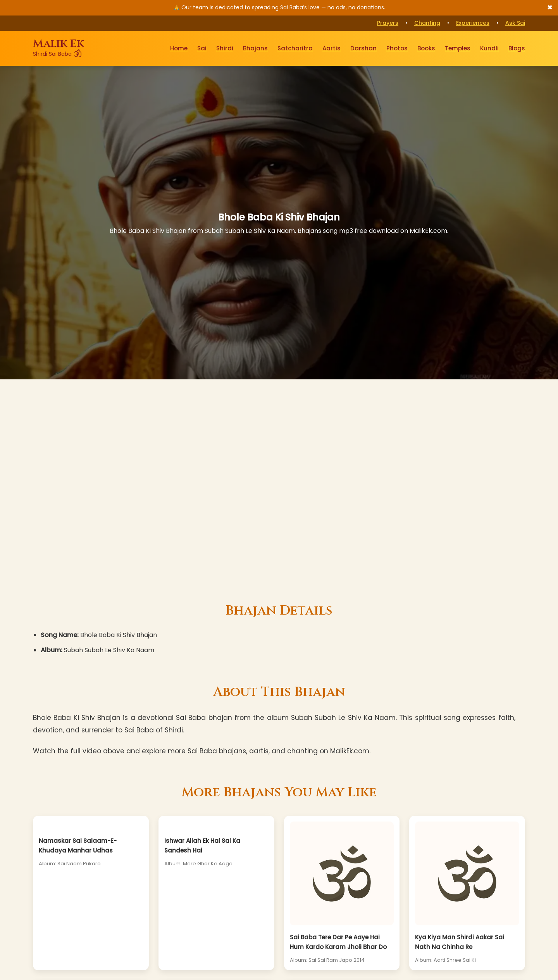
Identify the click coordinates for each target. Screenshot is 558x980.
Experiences (473, 23)
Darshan (363, 48)
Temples (458, 48)
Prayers (388, 23)
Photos (397, 48)
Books (426, 48)
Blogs (517, 48)
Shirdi (225, 48)
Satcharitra (295, 48)
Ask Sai (515, 23)
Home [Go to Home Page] (179, 48)
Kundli (489, 48)
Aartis (332, 48)
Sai (202, 48)
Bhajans (255, 48)
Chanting (427, 23)
